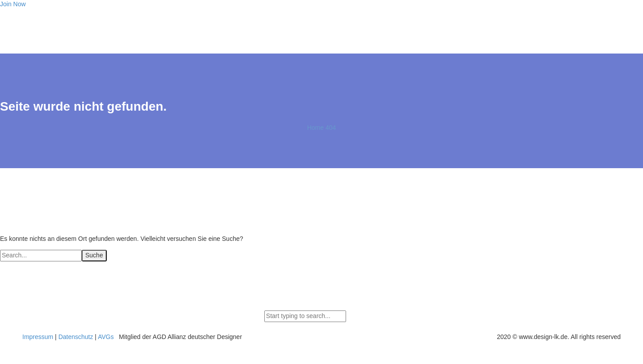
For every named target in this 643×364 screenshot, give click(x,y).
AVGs (106, 337)
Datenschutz (76, 337)
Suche (94, 255)
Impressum (38, 337)
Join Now (13, 4)
